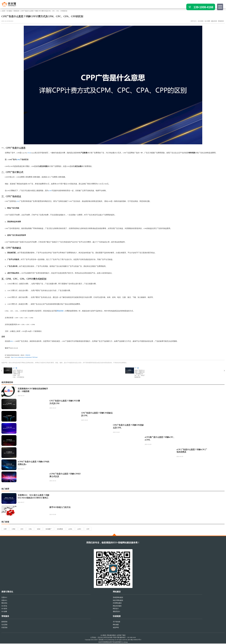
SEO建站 (9, 11)
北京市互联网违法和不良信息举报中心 (111, 642)
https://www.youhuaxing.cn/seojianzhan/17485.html (24, 357)
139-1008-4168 (203, 7)
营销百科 (16, 11)
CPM (8, 279)
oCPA (76, 529)
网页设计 (116, 609)
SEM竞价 (65, 529)
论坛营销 (4, 625)
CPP (8, 148)
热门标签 (5, 522)
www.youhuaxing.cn (110, 640)
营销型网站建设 (118, 598)
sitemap (125, 642)
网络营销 (60, 311)
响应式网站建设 (118, 601)
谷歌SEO (4, 601)
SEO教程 (103, 636)
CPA (50, 191)
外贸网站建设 (117, 603)
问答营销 (4, 628)
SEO (12, 341)
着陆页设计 (117, 612)
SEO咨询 (4, 609)
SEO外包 (4, 606)
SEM (41, 529)
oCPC (86, 529)
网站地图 (116, 625)
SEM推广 (52, 529)
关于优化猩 (117, 622)
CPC (18, 201)
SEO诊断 (4, 612)
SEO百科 (201, 21)
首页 (4, 11)
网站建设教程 (111, 636)
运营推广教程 (121, 636)
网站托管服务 (117, 606)
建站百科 (214, 21)
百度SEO (4, 598)
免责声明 (116, 628)
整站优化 (4, 603)
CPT (95, 529)
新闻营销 (4, 622)
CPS (18, 160)
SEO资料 (207, 21)
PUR (29, 153)
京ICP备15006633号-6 (134, 640)
